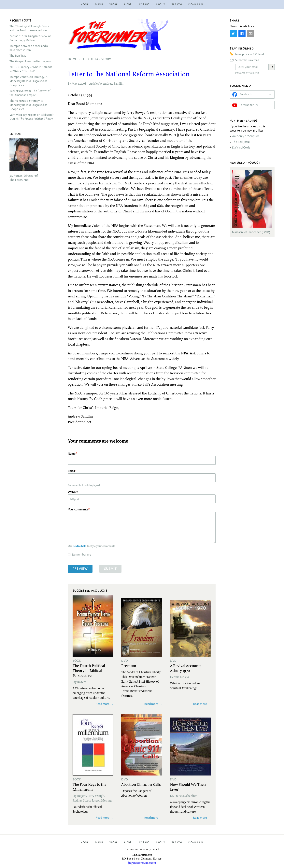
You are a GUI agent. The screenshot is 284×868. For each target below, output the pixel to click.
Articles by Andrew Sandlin (106, 83)
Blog (128, 4)
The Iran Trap (18, 56)
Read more (103, 704)
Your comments (78, 509)
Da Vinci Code (241, 148)
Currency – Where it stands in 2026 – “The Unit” (31, 69)
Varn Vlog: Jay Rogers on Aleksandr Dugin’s (31, 117)
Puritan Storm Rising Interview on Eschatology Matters (30, 38)
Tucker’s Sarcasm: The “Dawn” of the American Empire (30, 93)
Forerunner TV (249, 105)
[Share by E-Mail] (251, 34)
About (161, 4)
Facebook (246, 94)
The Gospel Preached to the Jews (31, 61)
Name (72, 454)
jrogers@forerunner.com (142, 863)
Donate (194, 842)
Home (85, 4)
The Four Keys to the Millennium (89, 787)
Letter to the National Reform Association (129, 74)
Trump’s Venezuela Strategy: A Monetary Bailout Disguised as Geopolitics (28, 81)
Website (73, 492)
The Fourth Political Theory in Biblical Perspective (89, 670)
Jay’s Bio (144, 4)
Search (177, 4)
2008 (83, 83)
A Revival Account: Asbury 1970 (185, 668)
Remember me (82, 555)
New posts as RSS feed (250, 54)
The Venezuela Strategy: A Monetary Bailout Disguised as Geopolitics (28, 105)
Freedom (129, 665)
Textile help (80, 546)
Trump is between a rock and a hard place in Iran (29, 48)
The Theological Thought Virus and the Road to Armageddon (29, 28)
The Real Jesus (241, 142)
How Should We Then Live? (188, 787)
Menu (99, 4)
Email (71, 471)
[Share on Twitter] (233, 34)
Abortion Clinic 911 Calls (141, 784)
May (75, 83)
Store (114, 4)
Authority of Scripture (246, 136)
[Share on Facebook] (242, 34)
